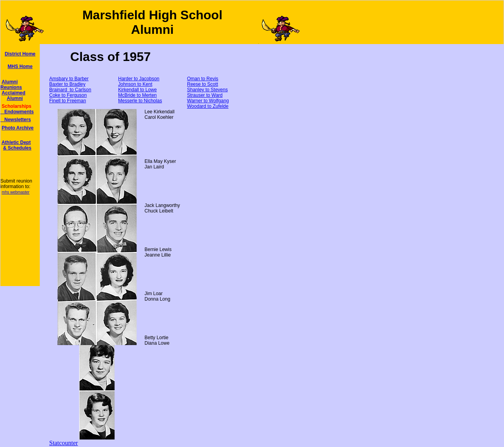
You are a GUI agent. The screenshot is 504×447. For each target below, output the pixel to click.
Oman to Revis (203, 79)
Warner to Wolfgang (208, 101)
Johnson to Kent (135, 84)
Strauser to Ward (205, 95)
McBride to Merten (137, 95)
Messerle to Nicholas (140, 101)
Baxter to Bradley (67, 84)
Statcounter (64, 443)
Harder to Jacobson (139, 79)
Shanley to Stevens (207, 90)
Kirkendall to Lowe (137, 90)
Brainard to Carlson (70, 90)
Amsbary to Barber (69, 79)
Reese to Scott (203, 84)
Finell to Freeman (68, 101)
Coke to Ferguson (68, 95)
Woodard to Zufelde (208, 106)
